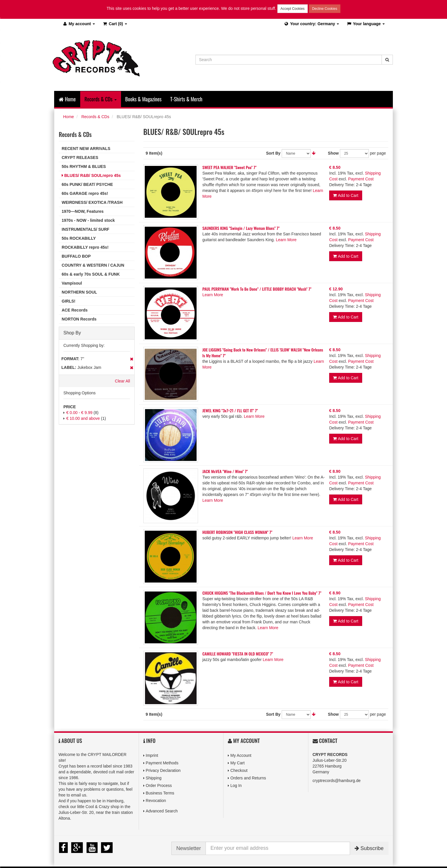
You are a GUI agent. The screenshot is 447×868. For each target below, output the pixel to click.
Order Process (159, 785)
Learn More (286, 240)
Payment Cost (361, 179)
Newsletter (189, 848)
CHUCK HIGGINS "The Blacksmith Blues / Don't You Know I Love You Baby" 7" (262, 593)
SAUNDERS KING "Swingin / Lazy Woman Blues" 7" (241, 228)
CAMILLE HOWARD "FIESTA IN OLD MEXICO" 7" (238, 654)
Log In (236, 785)
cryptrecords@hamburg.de (337, 781)
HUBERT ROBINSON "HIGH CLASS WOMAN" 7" (237, 532)
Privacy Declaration (163, 770)
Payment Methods (162, 763)
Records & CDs (95, 117)
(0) (115, 24)
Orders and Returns (248, 778)
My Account (241, 755)
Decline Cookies (325, 9)
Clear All (122, 381)
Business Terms (160, 793)
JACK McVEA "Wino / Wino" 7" (225, 471)
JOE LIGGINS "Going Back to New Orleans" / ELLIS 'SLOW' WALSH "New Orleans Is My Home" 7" (263, 352)
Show (333, 153)
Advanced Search (162, 811)
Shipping (154, 778)
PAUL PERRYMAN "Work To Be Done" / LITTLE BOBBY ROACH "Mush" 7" (257, 289)
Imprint (152, 755)
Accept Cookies (293, 9)
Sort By (273, 153)
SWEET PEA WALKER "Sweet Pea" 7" (229, 167)
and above (83, 418)
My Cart (238, 763)
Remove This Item (132, 359)
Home (67, 99)
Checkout (239, 770)
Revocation (156, 801)
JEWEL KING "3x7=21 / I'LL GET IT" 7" (230, 410)
